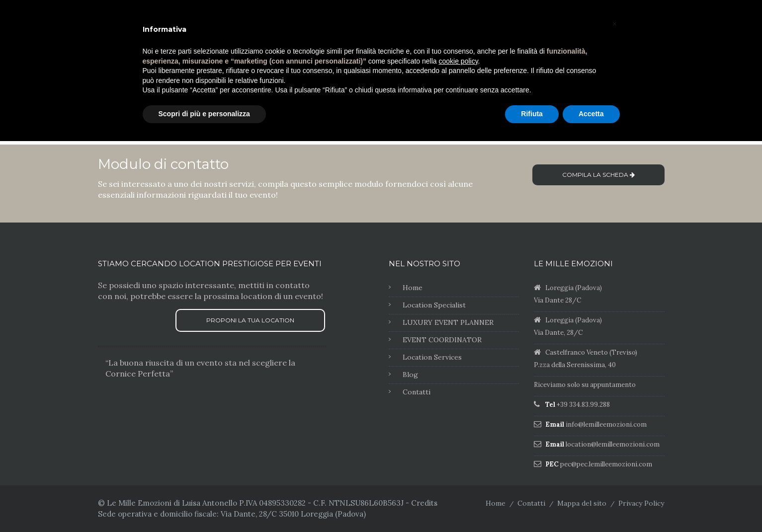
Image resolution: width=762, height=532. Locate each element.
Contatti (417, 392)
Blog (410, 375)
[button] (615, 24)
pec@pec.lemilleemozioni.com (606, 464)
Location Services (432, 357)
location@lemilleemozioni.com (613, 444)
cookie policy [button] (458, 61)
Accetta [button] (591, 114)
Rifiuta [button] (532, 114)
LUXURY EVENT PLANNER (448, 322)
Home (413, 288)
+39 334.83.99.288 (583, 405)
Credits (424, 503)
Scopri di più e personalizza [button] (204, 114)
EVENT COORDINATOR (442, 340)
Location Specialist (434, 305)
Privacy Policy (641, 503)
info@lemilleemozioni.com (606, 424)
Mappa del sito (582, 503)
